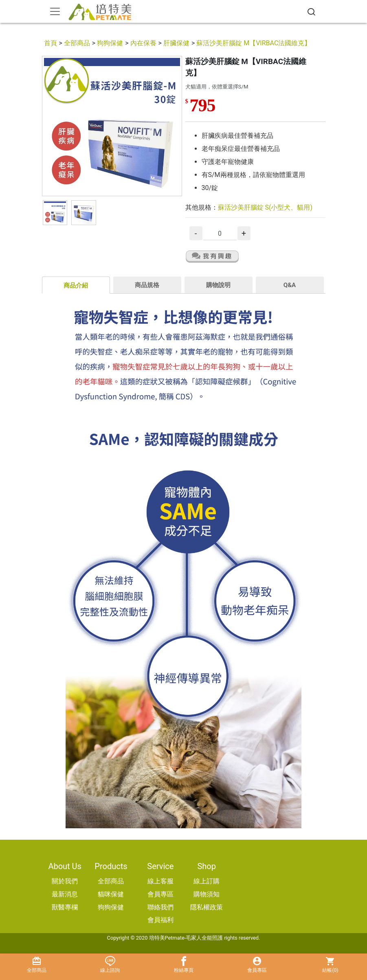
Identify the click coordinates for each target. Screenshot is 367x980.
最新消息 (65, 894)
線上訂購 (207, 881)
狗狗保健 (110, 43)
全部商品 (77, 43)
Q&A (290, 285)
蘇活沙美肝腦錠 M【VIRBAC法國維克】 (254, 43)
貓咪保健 (111, 894)
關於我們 (65, 881)
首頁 (51, 43)
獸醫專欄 (65, 907)
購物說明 (218, 285)
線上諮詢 (110, 965)
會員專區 (160, 894)
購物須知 (207, 894)
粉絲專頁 (183, 965)
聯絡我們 (160, 907)
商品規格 (147, 285)
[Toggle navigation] (55, 11)
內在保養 (143, 43)
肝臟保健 (176, 43)
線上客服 (160, 881)
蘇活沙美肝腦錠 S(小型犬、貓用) (265, 207)
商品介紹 (76, 285)
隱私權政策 (207, 907)
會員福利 (160, 920)
